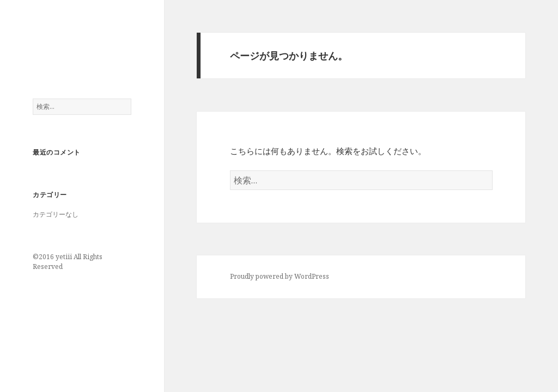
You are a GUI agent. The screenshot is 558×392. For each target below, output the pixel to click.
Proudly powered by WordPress (280, 276)
